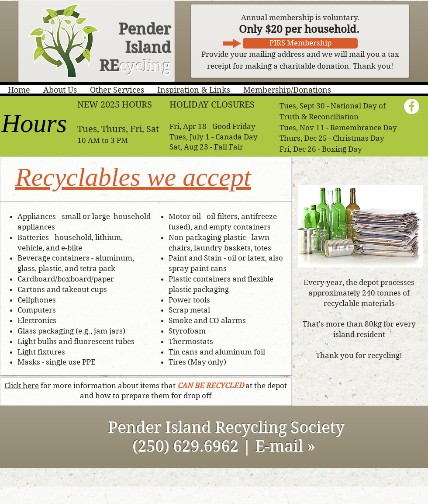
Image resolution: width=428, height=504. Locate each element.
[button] (60, 90)
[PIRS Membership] (300, 43)
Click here (22, 386)
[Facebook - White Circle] (412, 106)
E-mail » (287, 446)
